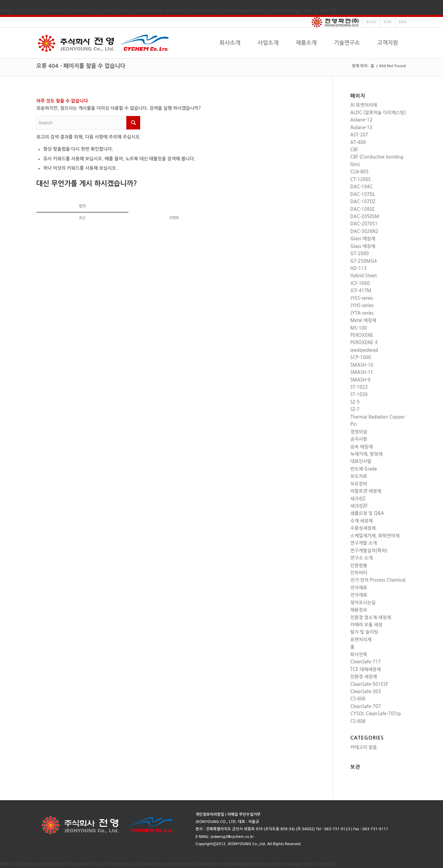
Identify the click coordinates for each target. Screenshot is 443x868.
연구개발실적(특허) (369, 551)
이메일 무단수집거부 (244, 815)
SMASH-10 (362, 365)
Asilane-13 (361, 128)
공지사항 (359, 439)
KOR (387, 22)
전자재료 (359, 588)
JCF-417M (361, 291)
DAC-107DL (363, 194)
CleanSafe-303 (365, 692)
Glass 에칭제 (363, 239)
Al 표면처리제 (364, 105)
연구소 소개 (361, 558)
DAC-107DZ (363, 202)
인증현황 (359, 566)
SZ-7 (355, 409)
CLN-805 (359, 172)
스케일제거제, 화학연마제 (375, 536)
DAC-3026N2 (364, 231)
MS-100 (359, 328)
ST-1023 (359, 387)
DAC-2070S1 (364, 224)
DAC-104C (361, 187)
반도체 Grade (364, 469)
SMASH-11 (362, 372)
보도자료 (359, 476)
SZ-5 (355, 402)
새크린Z (358, 499)
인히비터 (359, 573)
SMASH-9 (360, 380)
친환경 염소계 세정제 (370, 618)
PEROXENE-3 (364, 343)
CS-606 (358, 699)
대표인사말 (361, 461)
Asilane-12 (361, 120)
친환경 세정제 (364, 677)
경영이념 (359, 432)
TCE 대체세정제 (365, 669)
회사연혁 (359, 655)
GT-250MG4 (364, 261)
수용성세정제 (363, 528)
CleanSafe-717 (365, 662)
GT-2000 (360, 254)
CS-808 (358, 721)
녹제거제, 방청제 (366, 454)
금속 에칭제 (361, 447)
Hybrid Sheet (364, 276)
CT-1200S (360, 180)
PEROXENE (362, 335)
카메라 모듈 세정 (366, 625)
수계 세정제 (361, 521)
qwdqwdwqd (364, 350)
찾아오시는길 (363, 603)
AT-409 (358, 142)
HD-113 (358, 269)
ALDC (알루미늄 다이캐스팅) (378, 113)
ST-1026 (359, 395)
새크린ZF (359, 506)
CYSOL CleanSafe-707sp (376, 714)
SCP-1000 (361, 357)
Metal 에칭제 (363, 320)
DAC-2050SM (365, 217)
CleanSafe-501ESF (369, 684)
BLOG (371, 22)
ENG (403, 22)
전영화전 (335, 22)
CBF (354, 150)
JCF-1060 (360, 283)
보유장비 (359, 484)
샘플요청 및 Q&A (367, 513)
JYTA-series (362, 313)
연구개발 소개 (364, 543)
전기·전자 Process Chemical (378, 580)
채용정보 (359, 610)
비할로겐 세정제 (366, 491)
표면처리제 (361, 640)
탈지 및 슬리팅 (364, 632)
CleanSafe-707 (365, 706)
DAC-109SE (363, 209)
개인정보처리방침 (210, 815)
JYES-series (362, 298)
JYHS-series (362, 306)
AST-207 (359, 135)
